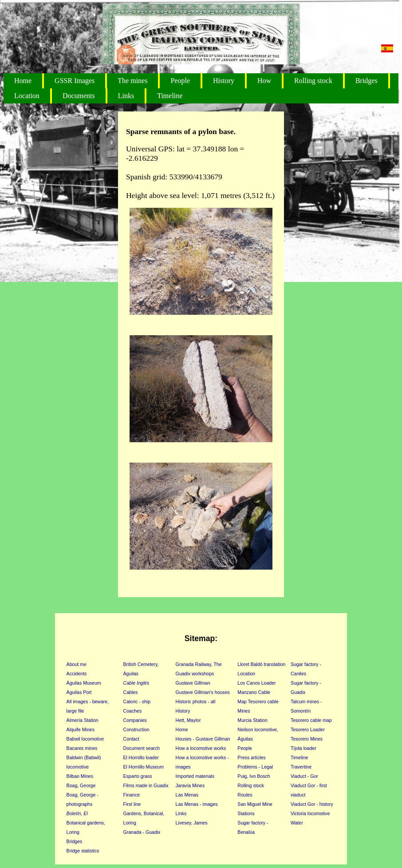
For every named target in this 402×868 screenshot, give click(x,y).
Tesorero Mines (307, 739)
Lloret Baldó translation (261, 664)
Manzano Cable (254, 692)
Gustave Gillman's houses (203, 692)
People (180, 81)
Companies (135, 720)
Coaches (133, 711)
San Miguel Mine (255, 804)
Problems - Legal (255, 767)
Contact (131, 739)
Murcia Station (252, 720)
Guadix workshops (195, 674)
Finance (132, 795)
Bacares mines (82, 748)
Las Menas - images (197, 804)
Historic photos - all (196, 702)
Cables (131, 692)
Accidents (77, 674)
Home (23, 81)
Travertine (301, 767)
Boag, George (81, 785)
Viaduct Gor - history (312, 804)
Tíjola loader (303, 748)
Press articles (251, 757)
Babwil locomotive (85, 739)
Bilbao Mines (80, 776)
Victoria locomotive (310, 813)
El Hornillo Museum (144, 767)
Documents (79, 96)
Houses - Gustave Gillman (203, 739)
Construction (136, 729)
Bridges (367, 81)
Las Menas (187, 795)
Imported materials (195, 776)
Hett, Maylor (188, 720)
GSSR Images (75, 81)
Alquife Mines (81, 729)
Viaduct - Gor (304, 776)
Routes (245, 795)
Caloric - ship (137, 702)
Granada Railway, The (199, 664)
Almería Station (83, 720)
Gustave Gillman (193, 683)
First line (132, 804)
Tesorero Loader (308, 729)
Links (126, 96)
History (224, 81)
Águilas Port (79, 692)
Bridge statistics (83, 851)
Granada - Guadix (142, 832)
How (264, 81)
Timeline (170, 96)
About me (77, 664)
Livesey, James (192, 823)
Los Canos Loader (256, 683)
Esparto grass (138, 776)
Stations (246, 813)
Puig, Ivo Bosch (254, 776)
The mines (132, 81)
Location (27, 96)
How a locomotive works (201, 748)
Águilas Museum (84, 683)
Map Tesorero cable (258, 702)
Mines (244, 711)
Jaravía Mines (190, 785)
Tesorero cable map (311, 720)
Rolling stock (313, 81)
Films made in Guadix (146, 785)
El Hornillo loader (141, 757)
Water (297, 823)
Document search (142, 748)
